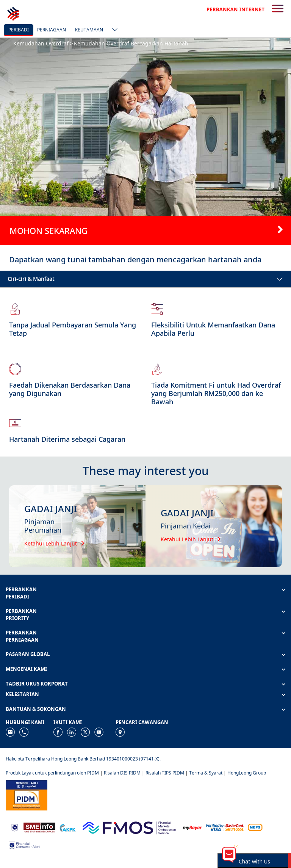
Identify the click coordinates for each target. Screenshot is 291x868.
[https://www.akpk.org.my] (67, 827)
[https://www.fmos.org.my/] (129, 827)
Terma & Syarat (206, 773)
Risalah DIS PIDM (122, 773)
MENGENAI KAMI (26, 669)
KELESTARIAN (22, 694)
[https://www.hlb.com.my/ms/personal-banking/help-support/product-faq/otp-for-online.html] (225, 827)
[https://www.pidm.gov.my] (27, 795)
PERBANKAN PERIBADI (21, 593)
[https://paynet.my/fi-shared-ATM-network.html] (255, 827)
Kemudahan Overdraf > (43, 43)
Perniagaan (52, 30)
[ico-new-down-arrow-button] (113, 30)
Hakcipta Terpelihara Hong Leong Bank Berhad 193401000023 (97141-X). (83, 759)
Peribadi (19, 30)
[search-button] (278, 9)
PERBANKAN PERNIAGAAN (22, 636)
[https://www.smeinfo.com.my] (39, 827)
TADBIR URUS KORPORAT (37, 684)
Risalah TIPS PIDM (165, 773)
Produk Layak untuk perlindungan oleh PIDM (52, 773)
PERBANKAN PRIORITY (21, 615)
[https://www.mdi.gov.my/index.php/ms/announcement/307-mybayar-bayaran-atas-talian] (192, 827)
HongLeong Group (247, 773)
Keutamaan (89, 30)
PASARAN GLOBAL (28, 654)
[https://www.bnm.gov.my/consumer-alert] (24, 844)
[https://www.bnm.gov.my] (15, 827)
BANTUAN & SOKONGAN (36, 709)
